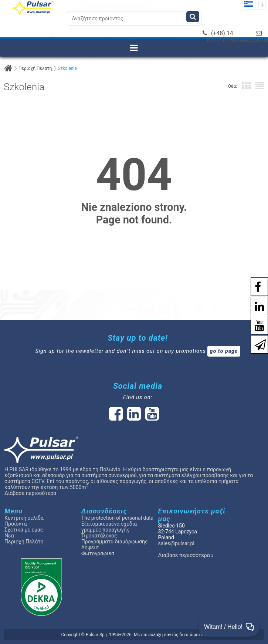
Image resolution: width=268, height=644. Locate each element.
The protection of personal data (117, 518)
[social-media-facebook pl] (254, 286)
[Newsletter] (257, 344)
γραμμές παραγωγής (105, 530)
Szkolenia (67, 68)
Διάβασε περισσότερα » (186, 555)
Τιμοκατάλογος (99, 536)
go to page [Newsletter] (224, 351)
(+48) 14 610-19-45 (218, 37)
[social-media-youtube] (256, 325)
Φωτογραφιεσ (98, 553)
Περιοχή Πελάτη (35, 68)
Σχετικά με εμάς (24, 530)
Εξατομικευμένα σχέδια (109, 524)
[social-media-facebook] (116, 418)
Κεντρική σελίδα (24, 518)
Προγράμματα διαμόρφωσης (115, 542)
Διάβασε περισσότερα (30, 493)
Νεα (9, 536)
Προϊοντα (16, 524)
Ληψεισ (90, 547)
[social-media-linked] (133, 418)
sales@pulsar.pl (176, 543)
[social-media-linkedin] (256, 305)
